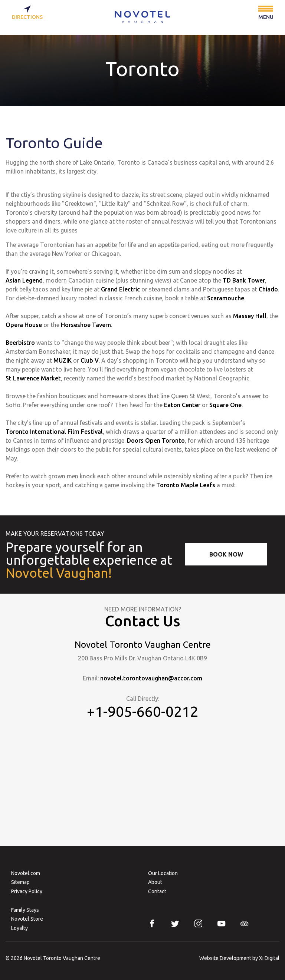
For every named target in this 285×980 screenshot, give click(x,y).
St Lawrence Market (33, 378)
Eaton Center (182, 405)
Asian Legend (24, 280)
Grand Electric (120, 289)
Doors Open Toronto (156, 440)
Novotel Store (27, 919)
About (155, 882)
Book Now (226, 554)
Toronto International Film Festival (54, 432)
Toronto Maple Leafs (186, 485)
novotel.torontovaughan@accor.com (151, 678)
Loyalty (19, 928)
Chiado (268, 289)
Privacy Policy (27, 891)
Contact (157, 891)
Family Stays (25, 910)
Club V (90, 360)
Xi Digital (269, 958)
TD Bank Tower (244, 280)
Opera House (24, 325)
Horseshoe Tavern (86, 325)
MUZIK (63, 360)
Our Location (163, 873)
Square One (225, 405)
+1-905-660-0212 (143, 711)
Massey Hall (250, 316)
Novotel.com (26, 873)
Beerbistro (20, 343)
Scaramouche (226, 298)
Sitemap (20, 882)
